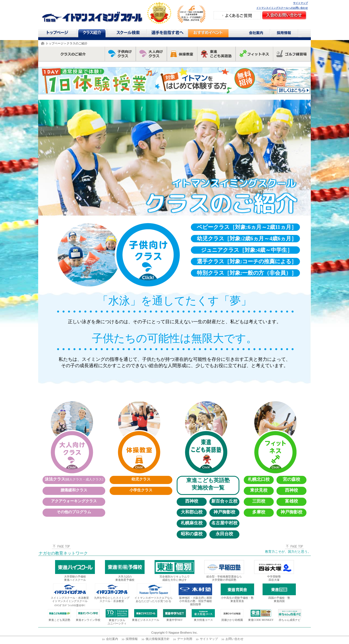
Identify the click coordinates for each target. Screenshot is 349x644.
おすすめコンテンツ (208, 34)
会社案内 (257, 34)
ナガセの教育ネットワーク (63, 553)
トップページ (57, 34)
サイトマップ (300, 3)
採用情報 (286, 34)
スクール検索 (129, 34)
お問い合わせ (234, 639)
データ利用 (185, 639)
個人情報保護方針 (158, 639)
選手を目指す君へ (167, 34)
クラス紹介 (93, 34)
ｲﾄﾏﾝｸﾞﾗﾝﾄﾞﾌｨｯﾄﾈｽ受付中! (70, 605)
